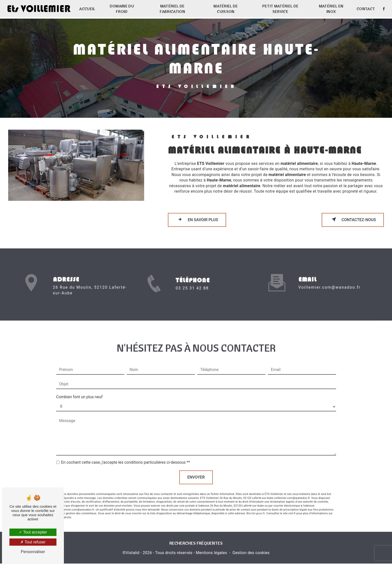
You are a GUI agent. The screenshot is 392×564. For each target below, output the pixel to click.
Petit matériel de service (280, 9)
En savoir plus (197, 219)
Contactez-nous (353, 219)
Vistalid (132, 553)
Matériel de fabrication (173, 9)
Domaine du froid (122, 9)
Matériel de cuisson (226, 9)
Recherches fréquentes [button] (196, 543)
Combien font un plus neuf (79, 390)
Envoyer (196, 471)
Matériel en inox (331, 9)
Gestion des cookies (251, 553)
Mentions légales (211, 553)
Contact (365, 9)
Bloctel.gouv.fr (256, 507)
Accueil (87, 9)
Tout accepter (33, 532)
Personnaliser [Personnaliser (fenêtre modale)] (33, 552)
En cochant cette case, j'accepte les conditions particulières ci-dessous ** (126, 456)
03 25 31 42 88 (192, 295)
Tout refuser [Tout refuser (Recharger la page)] (33, 542)
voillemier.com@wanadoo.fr (329, 281)
